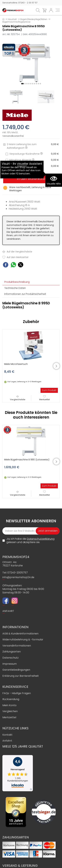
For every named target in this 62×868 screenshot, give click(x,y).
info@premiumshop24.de (18, 577)
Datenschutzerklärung (41, 539)
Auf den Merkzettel (15, 257)
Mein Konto (9, 705)
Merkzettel (45, 398)
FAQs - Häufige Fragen (17, 693)
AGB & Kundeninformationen (20, 634)
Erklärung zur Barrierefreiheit (21, 676)
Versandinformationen (17, 646)
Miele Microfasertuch (16, 364)
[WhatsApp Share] (13, 265)
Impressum (10, 664)
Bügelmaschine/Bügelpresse (16, 22)
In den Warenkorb (31, 179)
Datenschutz (10, 658)
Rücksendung (11, 699)
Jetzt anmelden (48, 531)
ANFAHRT (8, 611)
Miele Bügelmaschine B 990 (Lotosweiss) (27, 460)
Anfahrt (7, 741)
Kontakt (7, 735)
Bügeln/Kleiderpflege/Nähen (34, 19)
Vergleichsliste (18, 398)
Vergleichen (10, 711)
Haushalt (12, 19)
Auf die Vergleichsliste (17, 252)
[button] (22, 84)
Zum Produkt (49, 390)
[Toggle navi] (58, 10)
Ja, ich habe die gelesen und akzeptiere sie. (30, 541)
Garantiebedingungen (16, 670)
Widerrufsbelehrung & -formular (23, 639)
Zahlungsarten (12, 652)
